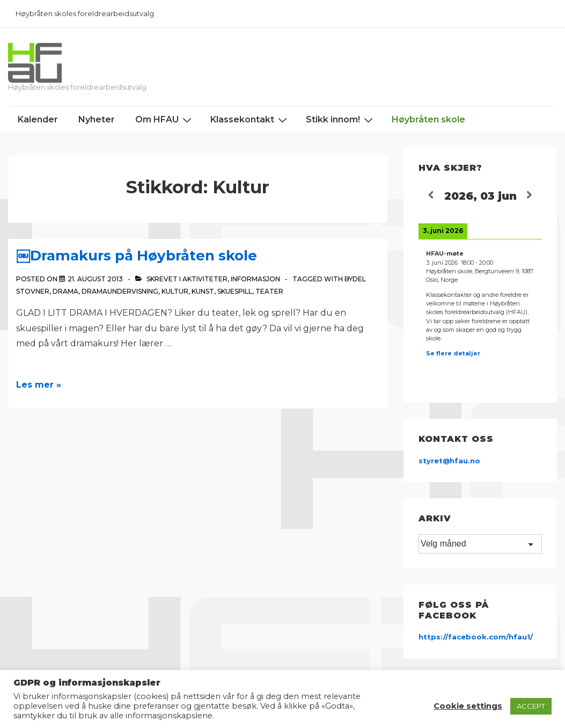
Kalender (38, 119)
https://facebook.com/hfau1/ (476, 637)
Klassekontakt (250, 120)
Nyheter (97, 119)
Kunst (203, 291)
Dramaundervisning (120, 291)
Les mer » (39, 385)
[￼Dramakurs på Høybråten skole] (95, 279)
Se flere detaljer (453, 353)
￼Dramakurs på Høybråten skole (137, 256)
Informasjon (255, 279)
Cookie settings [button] (468, 706)
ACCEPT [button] (531, 706)
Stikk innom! (341, 120)
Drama (65, 291)
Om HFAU (165, 120)
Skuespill (235, 291)
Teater (269, 291)
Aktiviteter (205, 279)
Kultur (175, 291)
